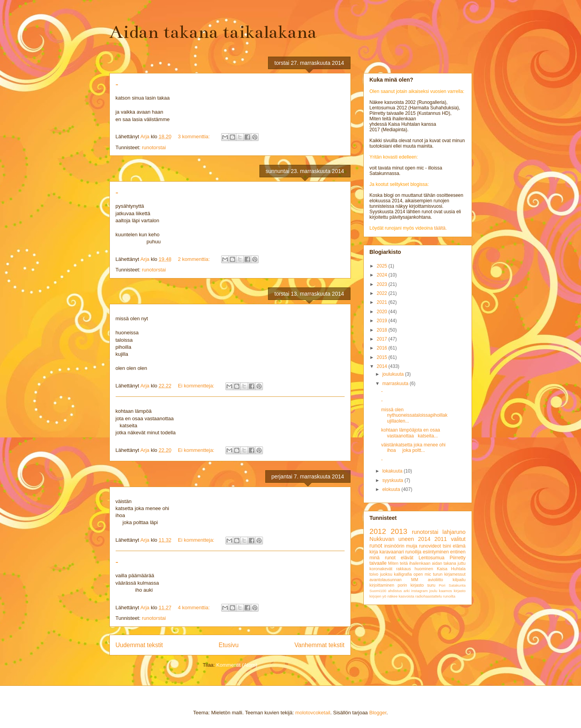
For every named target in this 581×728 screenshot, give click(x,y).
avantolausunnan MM (394, 580)
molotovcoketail (313, 713)
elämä (459, 546)
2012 (378, 531)
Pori (442, 585)
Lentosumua (431, 558)
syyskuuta (393, 480)
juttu (461, 563)
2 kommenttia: (194, 259)
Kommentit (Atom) (237, 665)
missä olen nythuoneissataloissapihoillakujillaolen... (414, 415)
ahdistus (395, 591)
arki (407, 591)
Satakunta (457, 585)
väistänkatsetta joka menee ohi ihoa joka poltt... (413, 448)
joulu (433, 591)
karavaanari (392, 552)
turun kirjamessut (449, 574)
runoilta (449, 596)
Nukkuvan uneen (392, 539)
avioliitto (435, 580)
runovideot (430, 546)
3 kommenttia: (194, 136)
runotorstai (154, 147)
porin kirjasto (411, 585)
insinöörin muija (401, 546)
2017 (383, 339)
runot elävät (399, 558)
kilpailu (459, 580)
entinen (458, 552)
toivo (374, 574)
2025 (383, 266)
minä (375, 558)
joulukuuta (393, 374)
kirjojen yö (378, 596)
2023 (383, 284)
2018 (383, 330)
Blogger (378, 713)
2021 (383, 302)
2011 (441, 539)
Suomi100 (378, 591)
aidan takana (444, 563)
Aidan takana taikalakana (213, 32)
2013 (399, 531)
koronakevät (381, 569)
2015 (383, 357)
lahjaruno (454, 532)
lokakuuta (393, 471)
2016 (383, 348)
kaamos (445, 591)
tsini (447, 546)
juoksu (386, 574)
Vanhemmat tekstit (320, 645)
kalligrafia (403, 574)
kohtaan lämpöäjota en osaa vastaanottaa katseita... (410, 433)
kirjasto (459, 591)
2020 (383, 312)
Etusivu (229, 645)
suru (431, 585)
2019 (383, 321)
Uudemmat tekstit (139, 645)
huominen (424, 569)
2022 (383, 293)
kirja (374, 552)
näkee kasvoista (401, 596)
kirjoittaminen (382, 585)
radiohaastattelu (429, 596)
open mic (422, 574)
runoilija (413, 552)
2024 (383, 275)
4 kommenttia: (194, 608)
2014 (383, 366)
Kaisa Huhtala (451, 569)
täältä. (441, 228)
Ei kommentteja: (197, 386)
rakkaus (404, 569)
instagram (420, 591)
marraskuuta (396, 384)
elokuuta (392, 489)
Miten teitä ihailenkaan (409, 563)
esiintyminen (436, 552)
